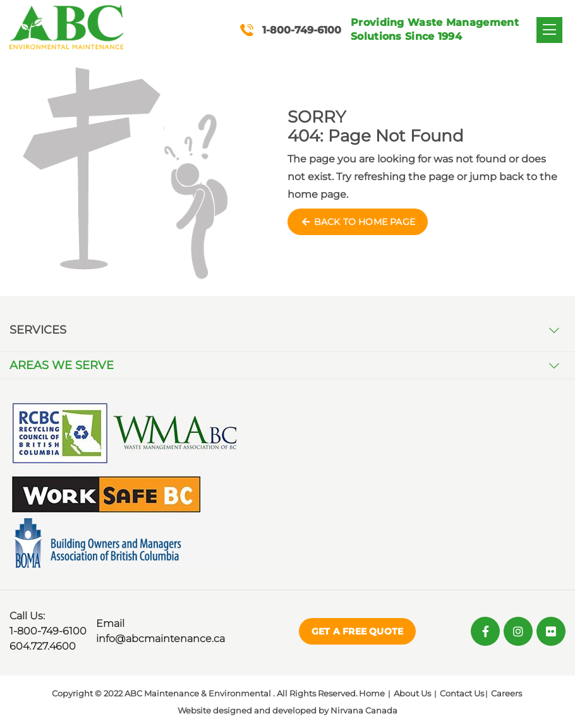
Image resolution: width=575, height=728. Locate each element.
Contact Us (462, 693)
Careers (506, 693)
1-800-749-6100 (48, 631)
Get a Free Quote (357, 631)
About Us (412, 693)
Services (38, 330)
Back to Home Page (358, 222)
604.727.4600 (43, 646)
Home (372, 693)
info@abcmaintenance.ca (160, 639)
